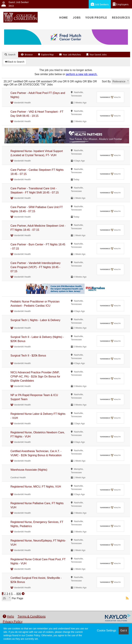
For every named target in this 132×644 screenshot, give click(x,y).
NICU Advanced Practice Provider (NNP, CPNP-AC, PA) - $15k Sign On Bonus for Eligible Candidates (35, 377)
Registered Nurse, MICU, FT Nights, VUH (36, 487)
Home (64, 17)
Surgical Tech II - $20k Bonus (28, 356)
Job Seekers (100, 4)
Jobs (77, 17)
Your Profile (96, 17)
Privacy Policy (13, 621)
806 (19, 594)
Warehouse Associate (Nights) (29, 470)
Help (8, 616)
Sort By (106, 81)
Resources (121, 17)
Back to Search (15, 62)
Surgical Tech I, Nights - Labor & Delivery (35, 320)
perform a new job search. (82, 74)
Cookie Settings (106, 631)
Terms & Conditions (32, 616)
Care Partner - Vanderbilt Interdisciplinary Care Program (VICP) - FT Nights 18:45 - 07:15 (35, 267)
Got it (124, 631)
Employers (121, 4)
